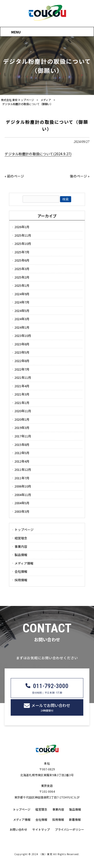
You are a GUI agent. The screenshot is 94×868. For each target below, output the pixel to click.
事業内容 (21, 546)
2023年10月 (23, 336)
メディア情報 (24, 563)
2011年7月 (22, 478)
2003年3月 (22, 511)
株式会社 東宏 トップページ (17, 100)
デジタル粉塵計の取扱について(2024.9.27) (38, 154)
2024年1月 (22, 327)
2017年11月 (23, 436)
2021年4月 (22, 386)
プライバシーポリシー (69, 829)
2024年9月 (22, 294)
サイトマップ (41, 829)
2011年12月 (23, 469)
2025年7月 (22, 252)
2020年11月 (23, 411)
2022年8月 (22, 361)
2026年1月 (22, 227)
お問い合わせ (18, 829)
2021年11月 (23, 377)
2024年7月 (22, 302)
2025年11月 (23, 235)
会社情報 (21, 571)
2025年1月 (22, 285)
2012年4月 (22, 461)
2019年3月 (22, 428)
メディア (46, 100)
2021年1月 (22, 403)
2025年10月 (23, 244)
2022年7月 (22, 369)
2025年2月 (22, 277)
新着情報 (75, 820)
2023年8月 (22, 344)
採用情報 (21, 580)
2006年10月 (23, 486)
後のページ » (80, 176)
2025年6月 (22, 260)
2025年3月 (22, 269)
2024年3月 (22, 319)
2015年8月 (22, 445)
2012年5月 (22, 453)
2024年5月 (22, 311)
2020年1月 (22, 419)
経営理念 (21, 538)
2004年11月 (23, 495)
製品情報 (21, 555)
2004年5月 (22, 503)
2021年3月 (22, 394)
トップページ (24, 530)
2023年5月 (22, 352)
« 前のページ (14, 176)
